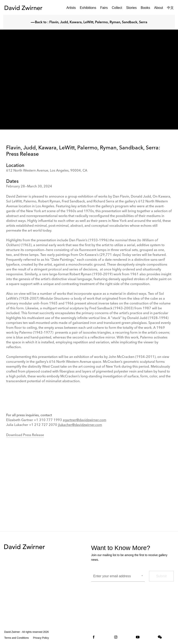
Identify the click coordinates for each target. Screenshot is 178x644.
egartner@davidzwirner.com (85, 420)
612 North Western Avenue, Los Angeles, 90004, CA (47, 171)
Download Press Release (25, 435)
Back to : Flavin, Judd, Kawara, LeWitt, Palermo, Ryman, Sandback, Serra (89, 22)
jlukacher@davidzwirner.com (80, 425)
